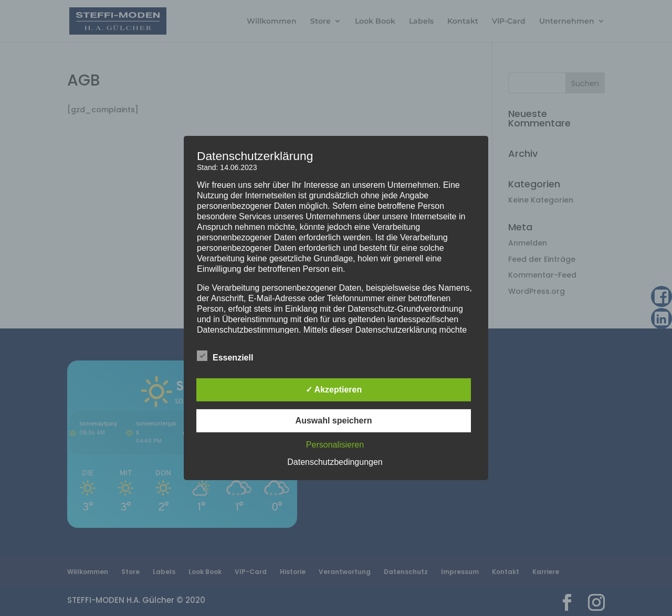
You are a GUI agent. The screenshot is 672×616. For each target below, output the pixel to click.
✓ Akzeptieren (334, 390)
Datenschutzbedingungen (335, 462)
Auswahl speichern (334, 421)
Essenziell (225, 356)
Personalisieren (335, 445)
